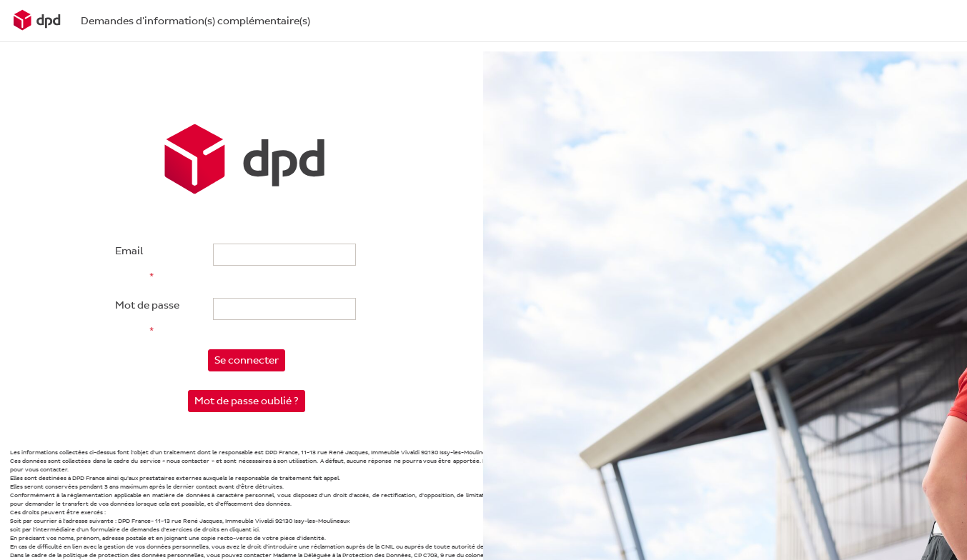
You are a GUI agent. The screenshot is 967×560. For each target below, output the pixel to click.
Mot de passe (147, 305)
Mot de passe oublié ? (247, 401)
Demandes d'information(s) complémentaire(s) (195, 21)
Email (129, 251)
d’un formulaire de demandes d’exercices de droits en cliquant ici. (168, 530)
